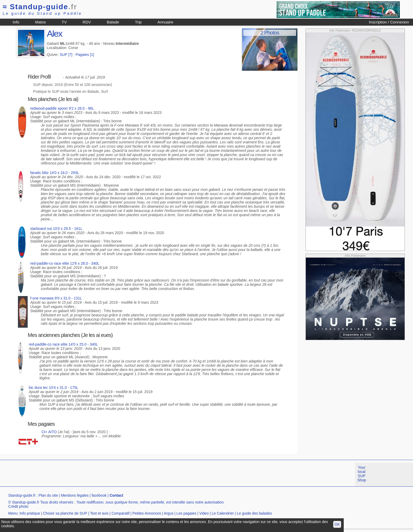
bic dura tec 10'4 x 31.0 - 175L (53, 388)
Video (204, 513)
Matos (40, 22)
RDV (87, 22)
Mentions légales (75, 495)
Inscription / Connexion (389, 22)
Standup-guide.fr (22, 495)
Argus (169, 513)
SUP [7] (66, 55)
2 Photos (270, 33)
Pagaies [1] (85, 55)
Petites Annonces (147, 513)
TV (64, 22)
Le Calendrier (223, 513)
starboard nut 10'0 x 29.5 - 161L (56, 229)
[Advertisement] (96, 475)
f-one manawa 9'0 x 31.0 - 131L (56, 298)
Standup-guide (40, 7)
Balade (113, 22)
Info (16, 22)
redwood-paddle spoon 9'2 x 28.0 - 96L (62, 108)
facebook (99, 495)
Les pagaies (186, 513)
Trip (138, 22)
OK (337, 524)
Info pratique (30, 513)
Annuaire (165, 22)
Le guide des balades (254, 513)
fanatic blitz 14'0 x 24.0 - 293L (55, 173)
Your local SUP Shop (362, 474)
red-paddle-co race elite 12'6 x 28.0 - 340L (65, 263)
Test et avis (99, 513)
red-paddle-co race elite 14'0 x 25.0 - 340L (63, 344)
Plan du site (48, 495)
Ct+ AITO (49, 432)
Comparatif (120, 513)
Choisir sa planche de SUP (65, 513)
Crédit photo (18, 506)
